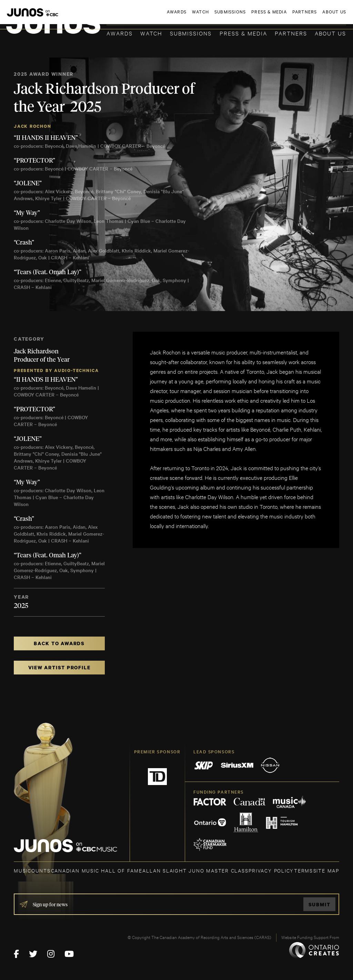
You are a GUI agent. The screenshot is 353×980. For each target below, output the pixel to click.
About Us (330, 33)
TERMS (304, 870)
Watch (151, 33)
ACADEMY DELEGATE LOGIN (314, 16)
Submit (320, 904)
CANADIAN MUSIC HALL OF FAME (97, 870)
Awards (120, 33)
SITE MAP (326, 870)
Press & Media (243, 33)
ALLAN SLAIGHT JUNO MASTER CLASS (195, 870)
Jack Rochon (33, 126)
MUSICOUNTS (32, 870)
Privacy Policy (271, 870)
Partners (291, 33)
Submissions (191, 33)
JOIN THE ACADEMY (250, 16)
